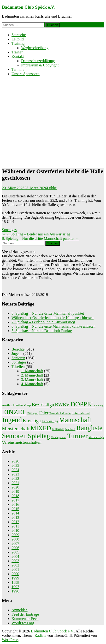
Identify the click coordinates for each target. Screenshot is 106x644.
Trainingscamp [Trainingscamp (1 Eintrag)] (59, 437)
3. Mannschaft (32, 380)
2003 (15, 561)
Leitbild (18, 39)
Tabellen (18, 367)
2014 (15, 513)
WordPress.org (23, 623)
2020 (15, 487)
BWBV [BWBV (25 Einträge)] (62, 405)
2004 (15, 556)
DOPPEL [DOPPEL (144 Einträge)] (83, 404)
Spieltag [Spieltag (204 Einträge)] (39, 436)
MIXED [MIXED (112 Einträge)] (41, 428)
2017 (15, 500)
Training (18, 43)
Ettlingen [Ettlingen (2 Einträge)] (33, 413)
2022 (15, 478)
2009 (15, 535)
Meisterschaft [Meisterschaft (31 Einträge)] (16, 429)
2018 (15, 496)
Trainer (17, 52)
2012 (15, 522)
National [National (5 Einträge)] (58, 429)
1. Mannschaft (32, 371)
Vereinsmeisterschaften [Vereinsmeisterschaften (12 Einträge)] (22, 442)
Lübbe (52, 188)
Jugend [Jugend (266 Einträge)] (12, 420)
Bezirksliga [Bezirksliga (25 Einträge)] (43, 405)
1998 (15, 582)
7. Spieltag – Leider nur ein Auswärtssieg (36, 234)
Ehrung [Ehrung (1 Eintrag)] (100, 406)
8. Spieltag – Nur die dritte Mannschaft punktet (41, 238)
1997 (15, 587)
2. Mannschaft (32, 375)
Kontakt (18, 56)
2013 (15, 517)
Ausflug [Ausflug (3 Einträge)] (7, 405)
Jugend (17, 354)
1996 (15, 591)
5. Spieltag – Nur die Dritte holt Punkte (42, 331)
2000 (15, 574)
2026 (15, 461)
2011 (15, 526)
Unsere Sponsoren (26, 74)
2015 (15, 509)
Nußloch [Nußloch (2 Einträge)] (70, 429)
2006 (15, 548)
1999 (15, 578)
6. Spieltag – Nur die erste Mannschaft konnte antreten (53, 326)
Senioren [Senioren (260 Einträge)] (14, 436)
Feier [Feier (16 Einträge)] (44, 413)
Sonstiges (9, 230)
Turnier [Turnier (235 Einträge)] (77, 436)
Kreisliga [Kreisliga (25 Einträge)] (32, 421)
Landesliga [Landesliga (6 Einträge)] (50, 421)
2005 (15, 552)
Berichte (18, 349)
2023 (15, 474)
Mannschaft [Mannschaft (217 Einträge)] (75, 420)
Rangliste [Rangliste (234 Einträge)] (89, 428)
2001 (15, 569)
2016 (15, 504)
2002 (15, 565)
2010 (15, 530)
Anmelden (20, 610)
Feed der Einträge (25, 614)
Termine (18, 69)
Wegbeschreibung (35, 48)
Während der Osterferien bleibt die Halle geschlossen (53, 318)
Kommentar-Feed (25, 619)
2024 (15, 470)
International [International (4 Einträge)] (81, 413)
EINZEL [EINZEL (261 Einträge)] (14, 412)
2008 (15, 539)
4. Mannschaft (32, 384)
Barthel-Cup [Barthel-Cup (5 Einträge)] (22, 405)
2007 (15, 543)
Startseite (19, 35)
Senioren (18, 358)
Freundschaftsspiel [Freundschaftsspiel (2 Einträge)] (60, 413)
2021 (15, 483)
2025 (15, 465)
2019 (15, 491)
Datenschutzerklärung (38, 61)
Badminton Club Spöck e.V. (28, 7)
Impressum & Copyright (40, 65)
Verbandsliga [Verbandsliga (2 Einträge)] (96, 437)
